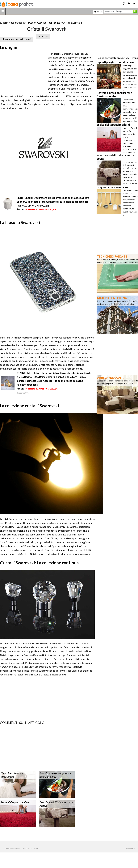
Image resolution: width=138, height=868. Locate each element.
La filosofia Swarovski (20, 222)
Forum (98, 12)
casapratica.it (17, 23)
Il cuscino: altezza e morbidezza (12, 775)
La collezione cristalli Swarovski (29, 406)
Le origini (9, 47)
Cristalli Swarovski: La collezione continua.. (40, 563)
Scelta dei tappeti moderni (15, 803)
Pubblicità (130, 849)
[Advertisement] (32, 19)
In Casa (31, 23)
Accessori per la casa (49, 23)
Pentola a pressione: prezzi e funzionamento (55, 775)
